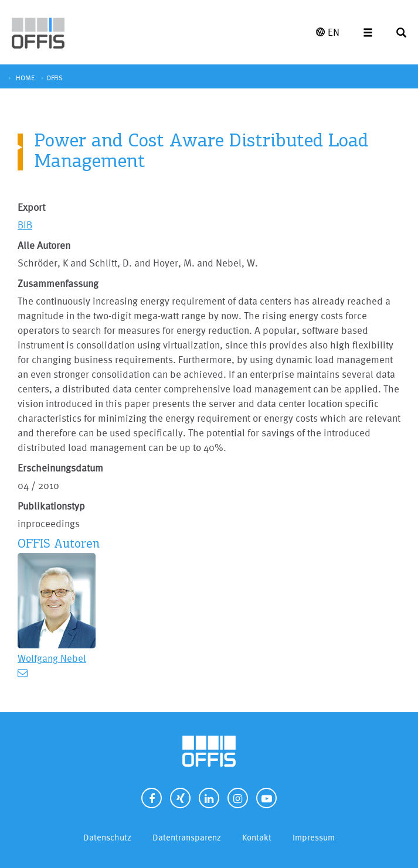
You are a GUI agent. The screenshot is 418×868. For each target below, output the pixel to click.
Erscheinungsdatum (60, 468)
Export (31, 207)
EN (328, 32)
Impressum (314, 837)
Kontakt (257, 837)
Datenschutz (107, 837)
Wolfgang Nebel (52, 658)
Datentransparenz (187, 837)
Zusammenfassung (58, 283)
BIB (25, 225)
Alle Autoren (44, 245)
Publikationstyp (51, 506)
